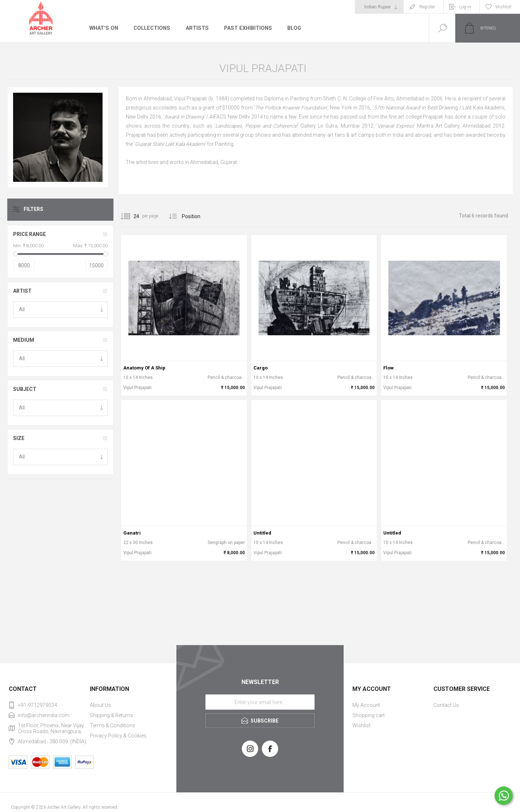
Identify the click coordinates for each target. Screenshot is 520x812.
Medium (24, 340)
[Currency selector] (379, 7)
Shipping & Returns (111, 715)
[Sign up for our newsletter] (260, 702)
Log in (465, 7)
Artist (22, 291)
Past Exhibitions (245, 28)
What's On (103, 28)
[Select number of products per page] (131, 216)
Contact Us (446, 705)
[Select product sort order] (197, 216)
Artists (195, 28)
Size (19, 438)
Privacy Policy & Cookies (118, 736)
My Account (366, 705)
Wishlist (361, 725)
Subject (25, 389)
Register (427, 7)
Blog (291, 28)
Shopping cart (369, 715)
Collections (151, 28)
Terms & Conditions (113, 725)
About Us (100, 705)
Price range (29, 234)
